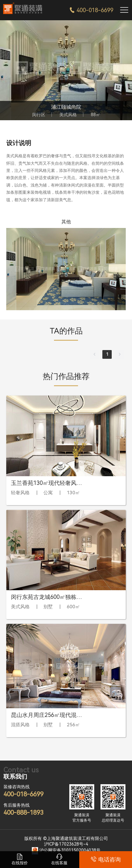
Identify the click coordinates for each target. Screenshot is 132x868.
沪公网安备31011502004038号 (70, 851)
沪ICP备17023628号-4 (66, 844)
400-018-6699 (91, 10)
